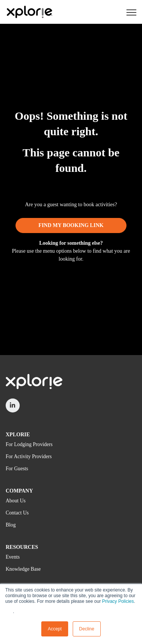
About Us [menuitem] (16, 501)
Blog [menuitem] (11, 525)
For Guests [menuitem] (17, 469)
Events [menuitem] (13, 557)
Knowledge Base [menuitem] (23, 569)
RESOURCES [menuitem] (22, 547)
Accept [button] (55, 629)
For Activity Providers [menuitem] (29, 456)
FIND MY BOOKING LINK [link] (71, 225)
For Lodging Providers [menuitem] (29, 444)
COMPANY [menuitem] (19, 491)
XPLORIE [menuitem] (18, 435)
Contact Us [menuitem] (17, 513)
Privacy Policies (118, 601)
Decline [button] (87, 629)
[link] (29, 12)
